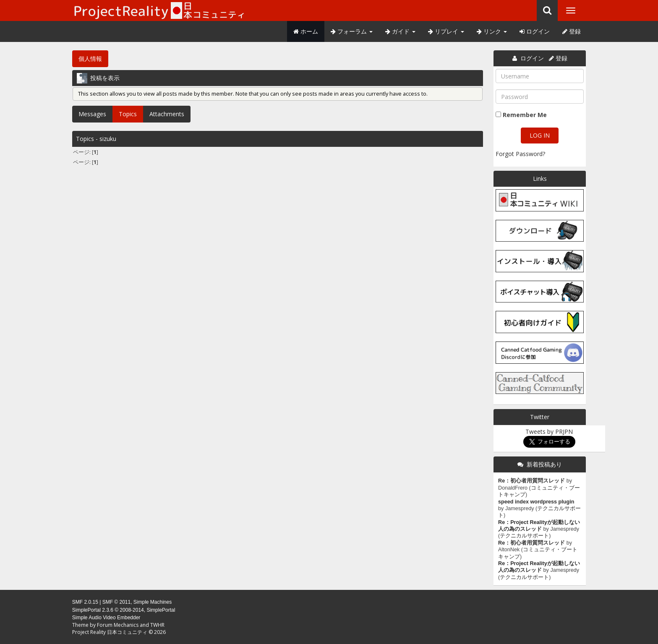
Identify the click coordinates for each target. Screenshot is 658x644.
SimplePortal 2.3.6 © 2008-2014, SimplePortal (124, 610)
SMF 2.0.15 (85, 602)
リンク (492, 31)
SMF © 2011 (117, 602)
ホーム (306, 31)
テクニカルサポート (524, 536)
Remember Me (525, 115)
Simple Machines (153, 602)
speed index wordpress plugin (536, 502)
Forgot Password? (520, 154)
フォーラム (352, 31)
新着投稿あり (544, 464)
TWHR (157, 625)
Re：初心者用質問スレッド (531, 481)
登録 (572, 31)
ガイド (400, 31)
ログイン (535, 31)
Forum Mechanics (118, 625)
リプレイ (446, 31)
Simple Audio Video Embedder (106, 618)
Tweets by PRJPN (549, 432)
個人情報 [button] (90, 59)
